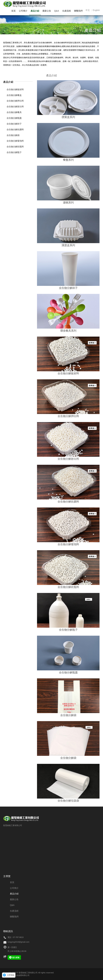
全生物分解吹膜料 (68, 502)
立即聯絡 (11, 975)
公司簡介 (23, 11)
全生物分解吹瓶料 (68, 587)
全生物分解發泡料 (68, 544)
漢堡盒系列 (68, 245)
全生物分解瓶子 (68, 630)
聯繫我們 (78, 11)
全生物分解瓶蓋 (68, 673)
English (96, 10)
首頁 (13, 11)
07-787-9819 (18, 937)
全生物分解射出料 (68, 459)
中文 (88, 10)
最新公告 (47, 11)
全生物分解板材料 (68, 373)
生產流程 (67, 11)
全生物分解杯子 (68, 288)
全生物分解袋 (68, 715)
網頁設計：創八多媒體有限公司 (16, 975)
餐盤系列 (68, 160)
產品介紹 (35, 11)
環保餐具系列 (68, 331)
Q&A (57, 11)
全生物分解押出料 (68, 416)
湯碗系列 (68, 203)
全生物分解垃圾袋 (68, 801)
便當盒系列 (68, 117)
